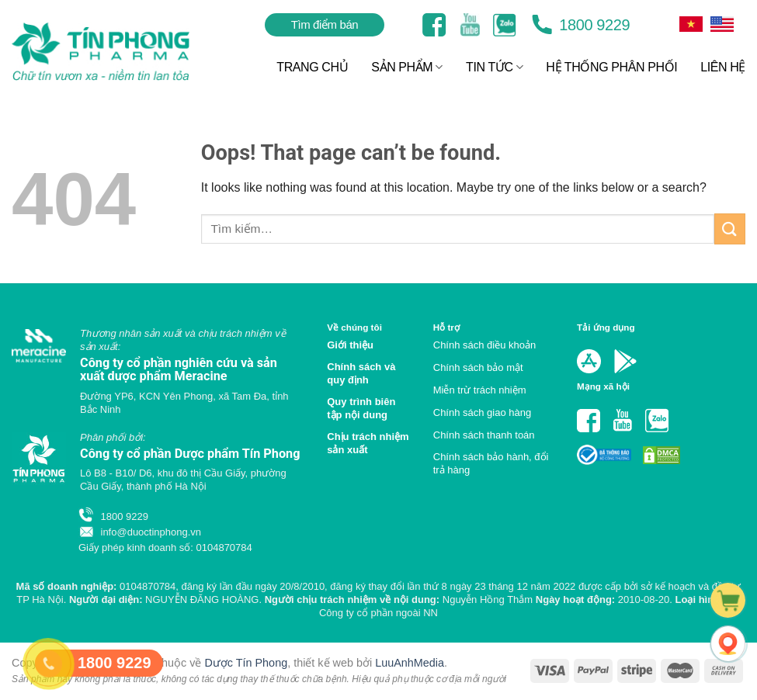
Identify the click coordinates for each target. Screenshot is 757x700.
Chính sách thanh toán (484, 435)
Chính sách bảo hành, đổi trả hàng (491, 463)
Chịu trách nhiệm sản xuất (368, 443)
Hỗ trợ (446, 327)
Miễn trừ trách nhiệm (480, 390)
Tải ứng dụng (606, 327)
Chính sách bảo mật (478, 367)
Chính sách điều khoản (485, 345)
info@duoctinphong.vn (140, 532)
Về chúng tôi (354, 327)
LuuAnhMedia (410, 663)
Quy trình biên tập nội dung (361, 408)
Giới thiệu (350, 345)
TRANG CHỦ (312, 67)
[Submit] (730, 229)
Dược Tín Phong (246, 663)
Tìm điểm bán (325, 24)
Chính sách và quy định (361, 373)
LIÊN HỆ (723, 67)
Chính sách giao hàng (482, 412)
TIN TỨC (494, 67)
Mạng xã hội (603, 386)
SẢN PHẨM (407, 67)
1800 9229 (581, 24)
